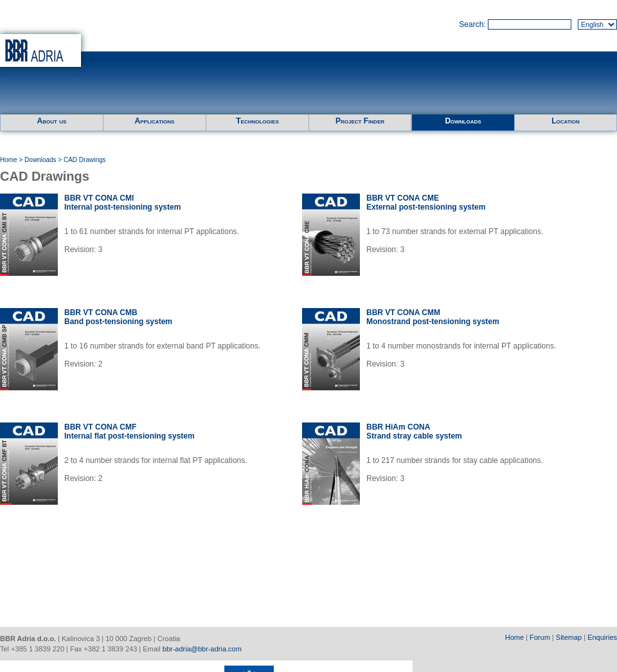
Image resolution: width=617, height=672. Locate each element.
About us (52, 121)
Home (9, 160)
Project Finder (360, 121)
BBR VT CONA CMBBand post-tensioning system (118, 317)
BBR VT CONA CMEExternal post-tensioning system (426, 203)
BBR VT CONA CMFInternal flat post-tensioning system (130, 431)
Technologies (257, 121)
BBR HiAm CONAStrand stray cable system (414, 431)
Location (566, 121)
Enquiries (602, 637)
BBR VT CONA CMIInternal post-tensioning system (122, 203)
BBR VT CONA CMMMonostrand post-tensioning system (433, 317)
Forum (540, 637)
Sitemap (569, 637)
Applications (155, 121)
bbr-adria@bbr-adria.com (202, 649)
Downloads (463, 121)
